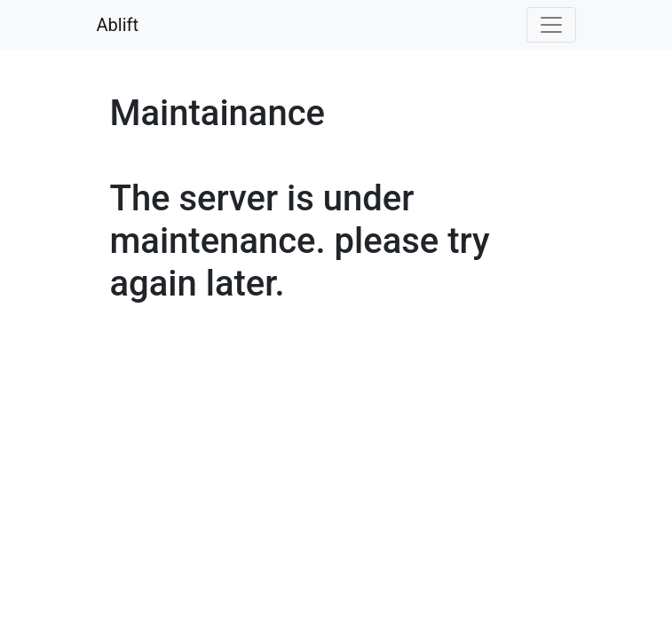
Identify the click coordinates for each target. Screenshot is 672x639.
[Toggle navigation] (551, 25)
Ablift (118, 25)
